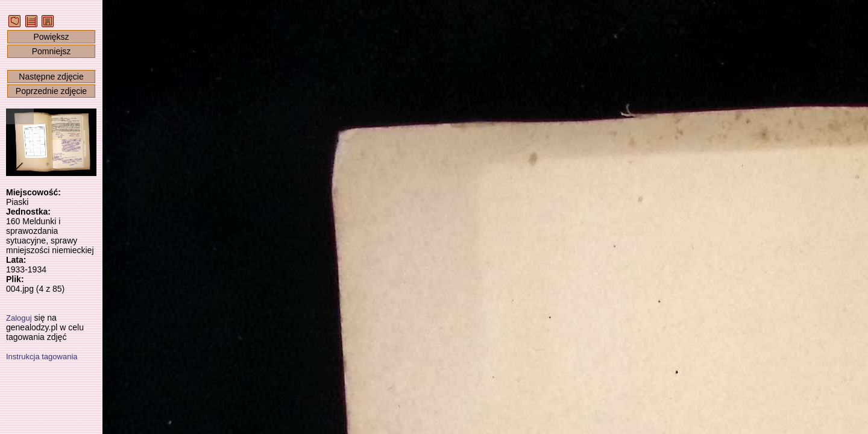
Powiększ (51, 37)
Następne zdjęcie (51, 77)
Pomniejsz (52, 51)
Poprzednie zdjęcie (51, 91)
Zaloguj (19, 318)
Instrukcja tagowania (42, 357)
